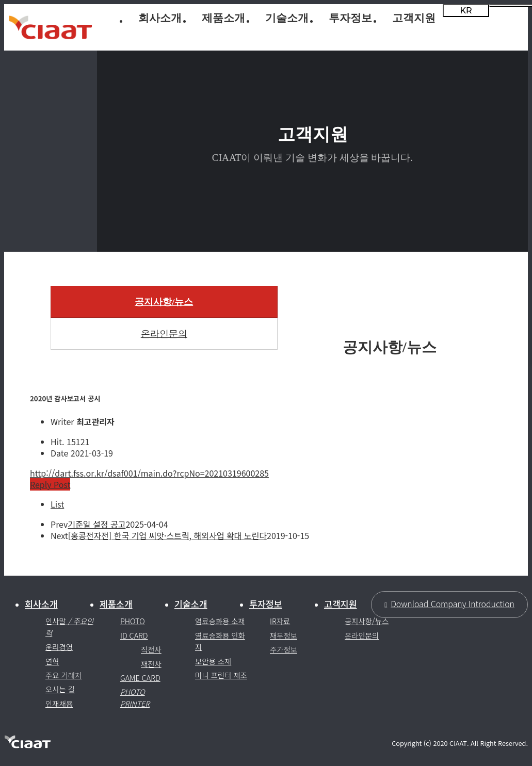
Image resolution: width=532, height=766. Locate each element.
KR (466, 11)
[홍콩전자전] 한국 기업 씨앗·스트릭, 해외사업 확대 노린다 (167, 535)
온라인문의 (164, 334)
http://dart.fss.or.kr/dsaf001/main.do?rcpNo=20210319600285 (149, 473)
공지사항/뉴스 (164, 302)
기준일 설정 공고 (96, 524)
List (57, 504)
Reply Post (50, 484)
